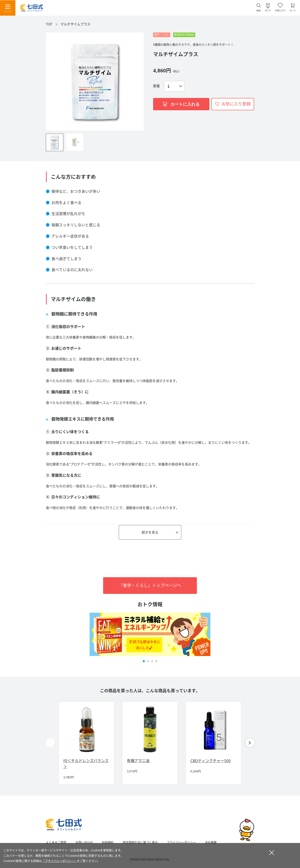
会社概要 (211, 842)
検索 (259, 11)
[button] (144, 661)
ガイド (268, 10)
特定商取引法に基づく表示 (140, 842)
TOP (49, 24)
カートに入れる (181, 104)
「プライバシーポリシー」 (59, 861)
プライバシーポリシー (181, 842)
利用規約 (108, 842)
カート (293, 10)
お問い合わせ (84, 842)
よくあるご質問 (56, 842)
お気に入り (280, 10)
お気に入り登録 (236, 104)
